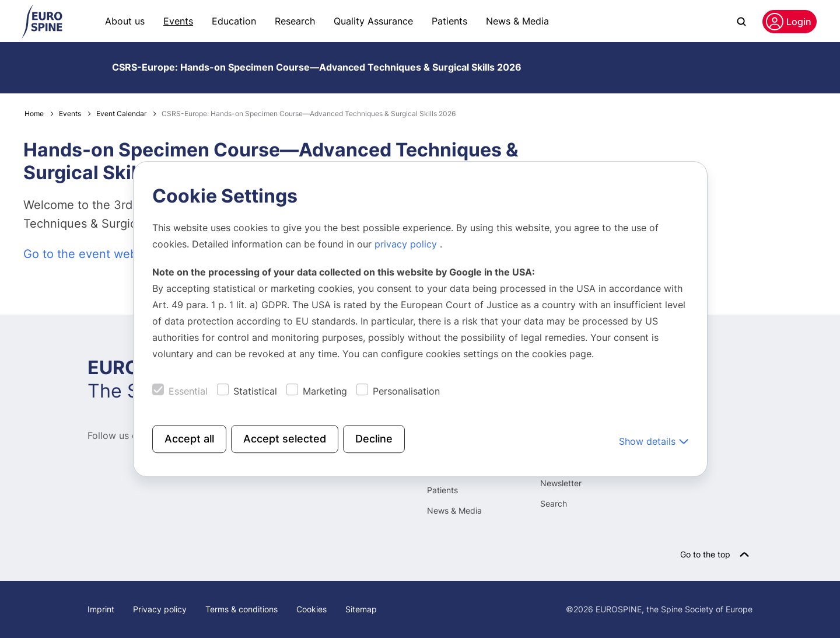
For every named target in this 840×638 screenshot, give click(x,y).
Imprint (101, 609)
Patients (449, 21)
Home (34, 114)
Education (234, 21)
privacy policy (407, 244)
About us (125, 21)
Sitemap (361, 609)
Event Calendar (121, 114)
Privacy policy (160, 609)
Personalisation (406, 391)
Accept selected (285, 439)
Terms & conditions (242, 609)
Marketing (325, 391)
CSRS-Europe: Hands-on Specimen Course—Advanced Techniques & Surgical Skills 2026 (317, 67)
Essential (188, 391)
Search (554, 503)
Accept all (189, 439)
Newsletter (561, 483)
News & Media (517, 21)
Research (295, 21)
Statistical (255, 391)
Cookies (311, 609)
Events (178, 21)
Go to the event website (90, 254)
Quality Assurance (373, 21)
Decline (374, 439)
